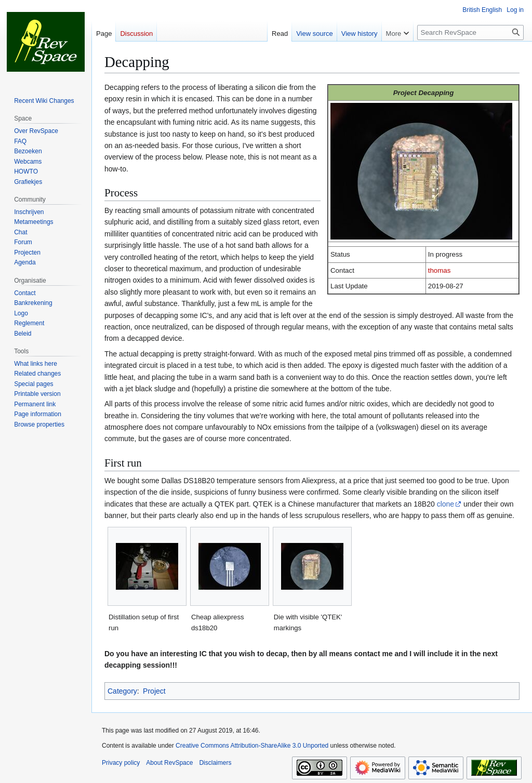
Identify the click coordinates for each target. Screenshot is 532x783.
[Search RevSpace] (470, 32)
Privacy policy (121, 763)
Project (154, 691)
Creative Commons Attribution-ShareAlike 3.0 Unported (252, 746)
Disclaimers (215, 763)
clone (445, 504)
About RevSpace (169, 763)
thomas (440, 270)
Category (122, 691)
